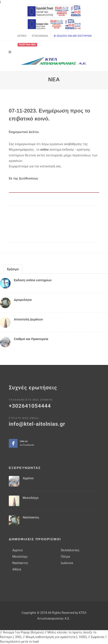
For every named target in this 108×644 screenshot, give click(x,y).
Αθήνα (17, 569)
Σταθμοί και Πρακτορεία (31, 339)
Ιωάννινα (67, 563)
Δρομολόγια (23, 300)
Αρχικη (22, 36)
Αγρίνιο (28, 478)
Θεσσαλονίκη (70, 550)
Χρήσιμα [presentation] (13, 269)
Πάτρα (65, 557)
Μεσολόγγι (31, 498)
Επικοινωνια (40, 36)
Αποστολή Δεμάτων (28, 319)
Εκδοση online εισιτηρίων (33, 280)
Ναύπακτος (31, 517)
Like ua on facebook (13, 443)
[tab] (13, 269)
